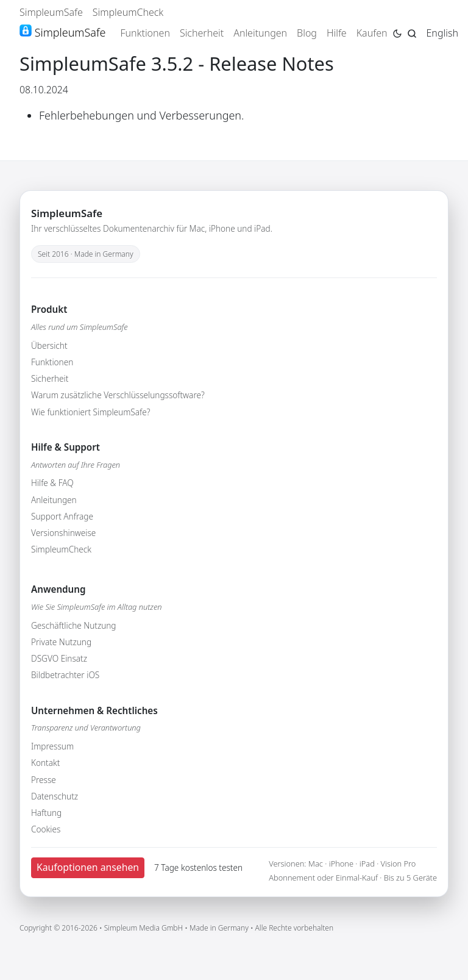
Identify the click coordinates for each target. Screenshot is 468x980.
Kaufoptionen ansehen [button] (88, 867)
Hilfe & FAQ (52, 483)
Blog (307, 33)
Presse (44, 780)
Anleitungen (260, 33)
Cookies (46, 829)
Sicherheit (202, 33)
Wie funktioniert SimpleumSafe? (90, 412)
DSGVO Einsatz (59, 658)
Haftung (46, 813)
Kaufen (372, 33)
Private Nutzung (61, 642)
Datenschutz (55, 796)
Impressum (52, 746)
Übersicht (49, 345)
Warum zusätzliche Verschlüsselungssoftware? (118, 395)
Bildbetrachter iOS (65, 675)
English (442, 33)
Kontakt (45, 763)
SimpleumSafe (51, 12)
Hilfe (337, 33)
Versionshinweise (63, 533)
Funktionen (145, 33)
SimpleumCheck (128, 12)
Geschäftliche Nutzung (74, 625)
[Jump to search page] (412, 32)
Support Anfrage (62, 516)
